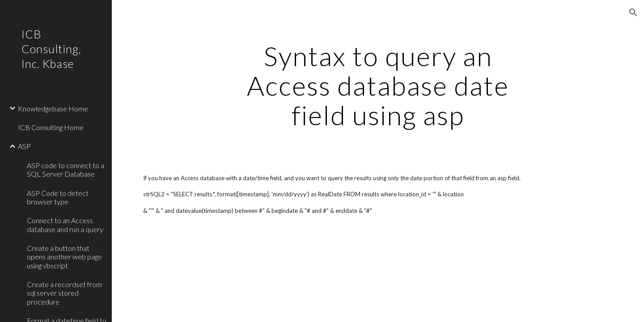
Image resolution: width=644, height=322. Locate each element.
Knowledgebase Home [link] (53, 108)
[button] (633, 13)
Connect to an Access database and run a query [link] (65, 225)
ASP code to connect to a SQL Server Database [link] (66, 169)
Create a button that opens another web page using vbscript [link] (64, 257)
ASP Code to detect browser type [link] (58, 197)
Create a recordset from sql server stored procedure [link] (64, 293)
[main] (378, 85)
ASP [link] (24, 146)
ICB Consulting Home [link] (51, 127)
